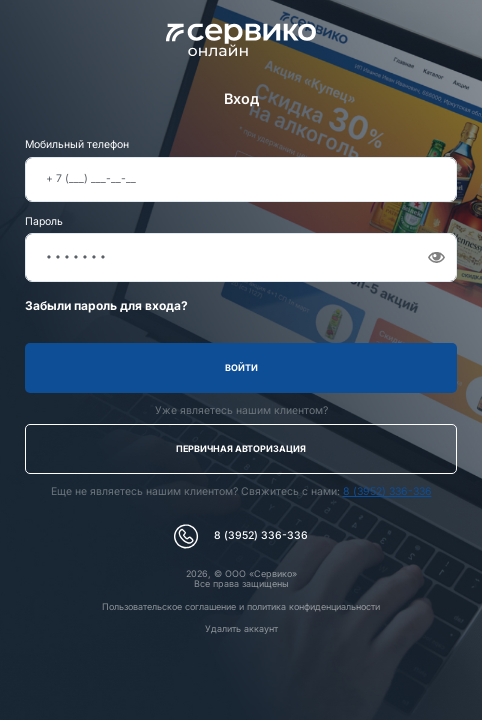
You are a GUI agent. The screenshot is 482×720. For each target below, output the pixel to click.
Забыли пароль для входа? (106, 306)
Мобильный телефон (77, 145)
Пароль (44, 222)
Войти (241, 367)
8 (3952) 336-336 (387, 491)
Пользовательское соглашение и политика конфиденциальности (241, 606)
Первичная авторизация (241, 448)
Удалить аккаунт (241, 628)
